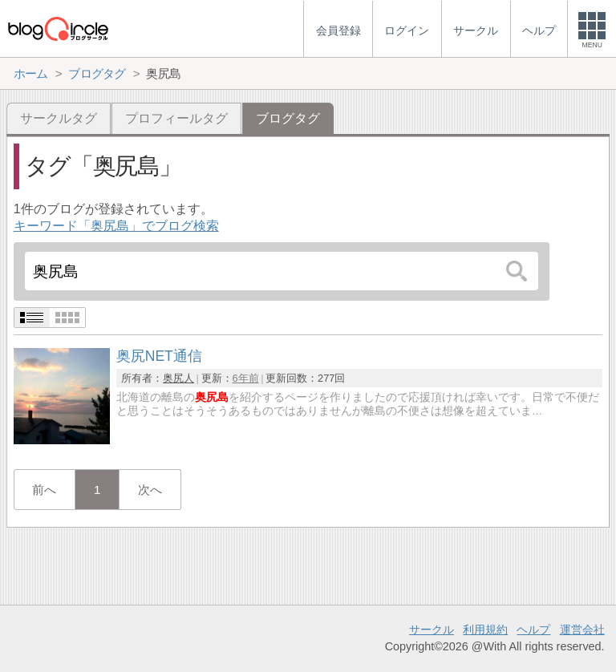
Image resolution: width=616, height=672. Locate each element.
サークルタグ (59, 118)
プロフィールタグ (176, 118)
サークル (432, 629)
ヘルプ (533, 629)
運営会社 (582, 629)
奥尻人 (178, 378)
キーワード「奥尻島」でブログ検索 (116, 226)
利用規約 (485, 629)
